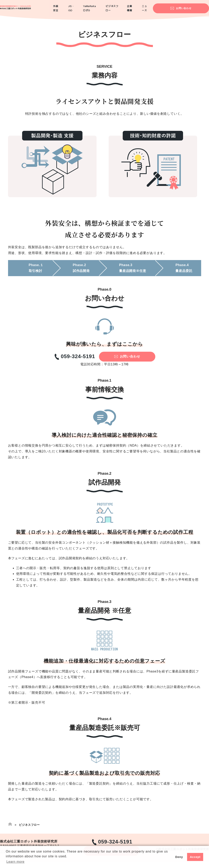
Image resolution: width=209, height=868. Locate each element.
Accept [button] (195, 857)
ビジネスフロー (128, 10)
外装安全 (62, 10)
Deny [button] (179, 857)
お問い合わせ (196, 10)
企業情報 (149, 10)
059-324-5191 (90, 358)
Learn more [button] (15, 862)
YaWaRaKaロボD (103, 10)
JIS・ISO (81, 10)
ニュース (167, 10)
